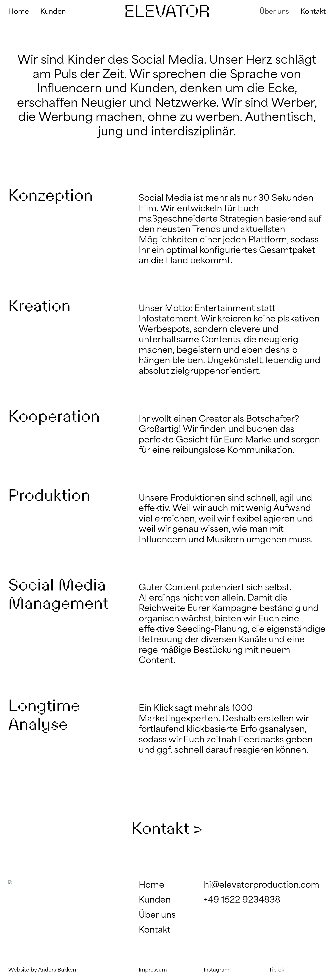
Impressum (153, 970)
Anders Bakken (57, 970)
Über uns (157, 915)
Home (152, 885)
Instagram (217, 970)
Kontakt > (167, 828)
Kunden (155, 900)
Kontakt (155, 930)
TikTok (277, 970)
